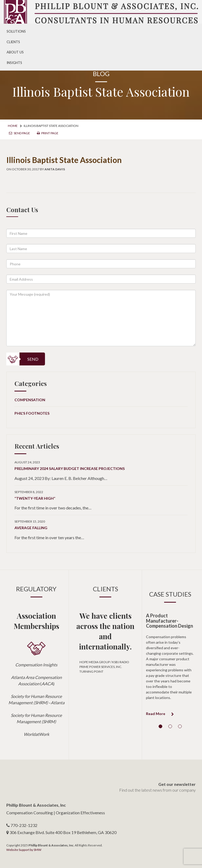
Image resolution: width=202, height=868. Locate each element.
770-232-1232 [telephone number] (24, 825)
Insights (14, 63)
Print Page (48, 133)
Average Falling (31, 528)
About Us (15, 52)
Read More (160, 714)
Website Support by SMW (24, 850)
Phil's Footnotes (32, 413)
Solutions (16, 31)
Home (13, 126)
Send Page (19, 133)
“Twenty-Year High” (35, 498)
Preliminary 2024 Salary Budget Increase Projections (70, 468)
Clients (13, 42)
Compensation (30, 400)
